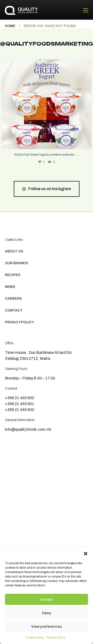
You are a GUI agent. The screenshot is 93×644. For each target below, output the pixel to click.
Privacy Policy (56, 638)
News (10, 287)
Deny (47, 613)
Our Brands (16, 263)
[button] (86, 554)
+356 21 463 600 (20, 398)
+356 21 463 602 (20, 410)
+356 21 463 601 (20, 404)
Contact (14, 310)
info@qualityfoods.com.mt (28, 429)
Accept (46, 599)
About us (14, 251)
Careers (13, 299)
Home (10, 26)
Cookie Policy (35, 638)
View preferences (46, 627)
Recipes (13, 275)
